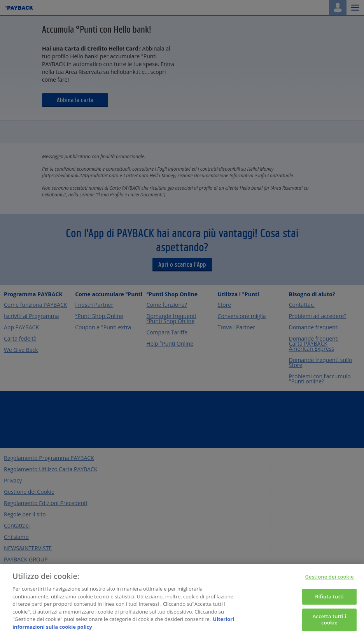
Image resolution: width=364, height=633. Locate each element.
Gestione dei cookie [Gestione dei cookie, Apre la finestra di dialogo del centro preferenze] (330, 580)
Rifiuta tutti (329, 599)
